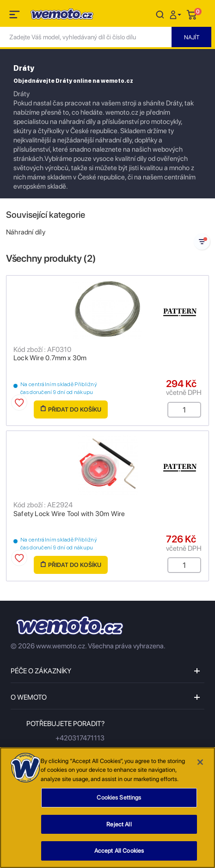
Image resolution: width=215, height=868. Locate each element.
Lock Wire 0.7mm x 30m (50, 358)
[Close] (200, 766)
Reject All (119, 828)
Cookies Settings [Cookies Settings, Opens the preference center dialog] (119, 801)
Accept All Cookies (119, 855)
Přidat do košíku (71, 409)
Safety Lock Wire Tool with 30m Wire (69, 514)
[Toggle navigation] (15, 16)
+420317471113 (80, 738)
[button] (177, 14)
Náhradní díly (26, 232)
